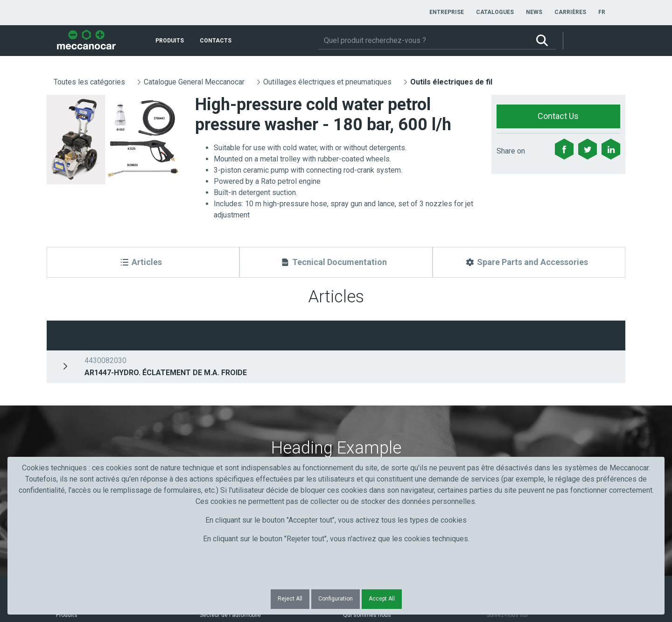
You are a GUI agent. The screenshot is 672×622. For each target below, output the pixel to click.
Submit (504, 405)
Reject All (290, 599)
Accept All (382, 599)
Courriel (358, 388)
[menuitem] (447, 12)
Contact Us (558, 116)
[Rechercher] (423, 41)
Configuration (336, 599)
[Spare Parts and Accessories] (529, 262)
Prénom (71, 388)
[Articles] (143, 262)
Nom (210, 388)
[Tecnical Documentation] (336, 262)
